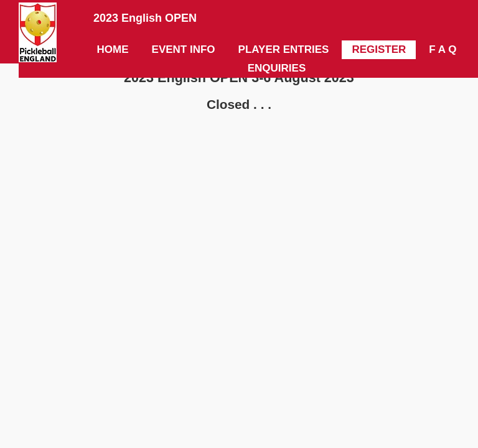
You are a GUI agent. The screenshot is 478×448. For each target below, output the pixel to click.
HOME (113, 49)
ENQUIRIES (277, 68)
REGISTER (379, 49)
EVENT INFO (184, 49)
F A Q (443, 49)
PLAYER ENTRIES (284, 49)
